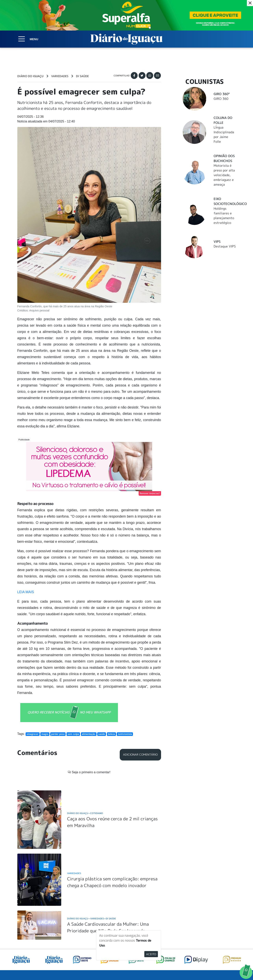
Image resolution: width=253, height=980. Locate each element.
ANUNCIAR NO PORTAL (211, 934)
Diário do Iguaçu (30, 76)
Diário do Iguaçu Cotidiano (85, 755)
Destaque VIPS (225, 246)
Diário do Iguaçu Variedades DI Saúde (92, 861)
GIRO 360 (221, 99)
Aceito (151, 954)
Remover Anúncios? (150, 493)
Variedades (60, 76)
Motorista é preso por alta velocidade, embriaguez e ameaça (224, 175)
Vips (217, 242)
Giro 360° (222, 94)
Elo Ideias (230, 968)
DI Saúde (82, 76)
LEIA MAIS (26, 592)
